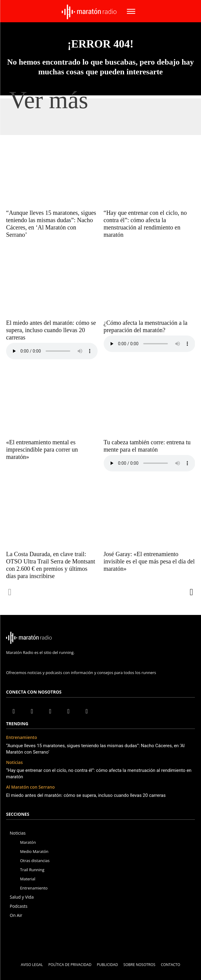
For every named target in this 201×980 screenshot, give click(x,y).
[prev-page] (10, 592)
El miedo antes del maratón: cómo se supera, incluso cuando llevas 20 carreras (51, 330)
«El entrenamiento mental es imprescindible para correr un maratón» (42, 449)
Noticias (14, 763)
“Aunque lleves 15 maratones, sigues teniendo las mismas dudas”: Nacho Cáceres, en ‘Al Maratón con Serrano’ (51, 224)
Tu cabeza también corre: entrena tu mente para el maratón (147, 446)
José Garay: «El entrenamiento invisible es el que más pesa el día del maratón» (149, 561)
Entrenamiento (22, 738)
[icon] (100, 653)
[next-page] (191, 592)
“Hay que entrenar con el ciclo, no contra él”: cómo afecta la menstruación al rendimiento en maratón (145, 224)
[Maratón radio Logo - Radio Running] (89, 12)
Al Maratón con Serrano (30, 787)
